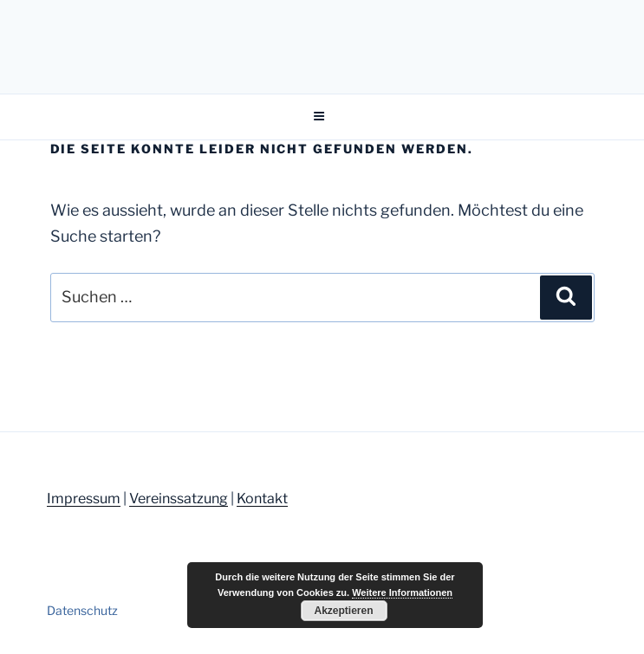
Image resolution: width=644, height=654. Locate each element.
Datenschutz (82, 610)
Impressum (84, 499)
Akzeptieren (343, 611)
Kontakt (262, 499)
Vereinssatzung (179, 499)
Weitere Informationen (402, 592)
